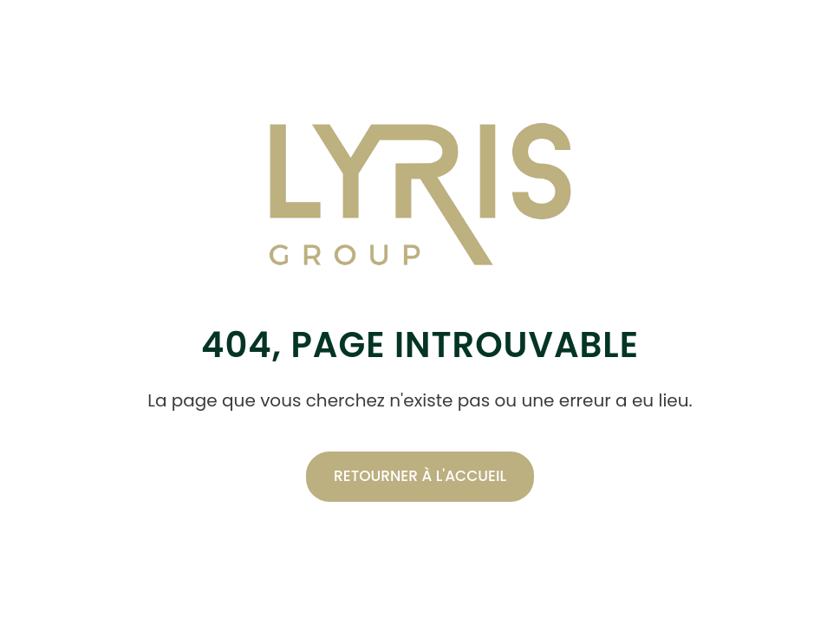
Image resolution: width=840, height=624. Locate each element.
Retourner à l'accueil (420, 476)
